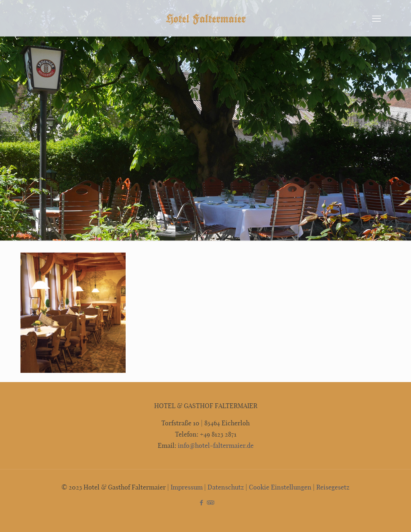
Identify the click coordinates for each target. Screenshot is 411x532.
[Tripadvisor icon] (210, 502)
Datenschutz (226, 487)
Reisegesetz (333, 487)
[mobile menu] (376, 18)
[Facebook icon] (201, 502)
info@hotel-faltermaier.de (215, 445)
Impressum (187, 487)
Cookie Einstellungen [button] (280, 487)
